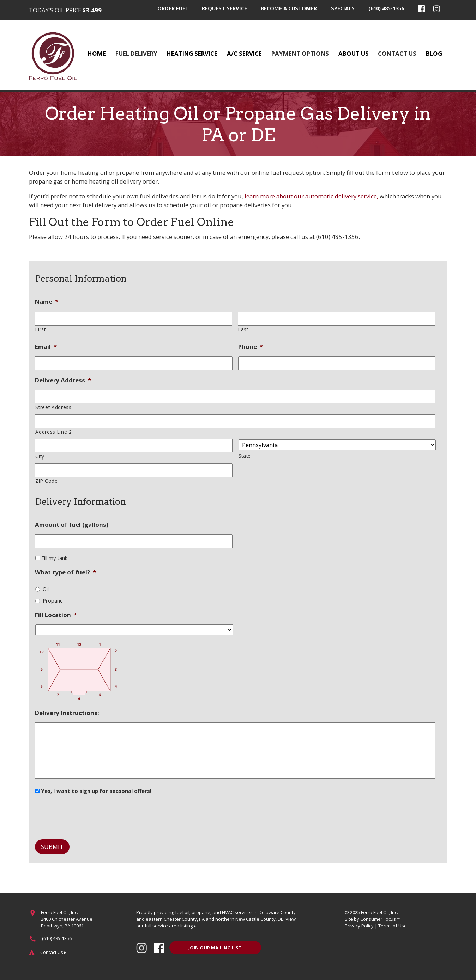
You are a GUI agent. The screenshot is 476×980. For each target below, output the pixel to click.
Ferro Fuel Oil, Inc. (379, 912)
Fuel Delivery (136, 53)
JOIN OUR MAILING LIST (215, 948)
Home (97, 53)
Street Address (53, 407)
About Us (354, 53)
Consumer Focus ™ (380, 919)
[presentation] (89, 814)
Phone (251, 347)
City (40, 456)
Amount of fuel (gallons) (72, 525)
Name (47, 302)
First (40, 329)
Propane (53, 600)
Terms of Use (393, 926)
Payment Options (300, 53)
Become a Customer (289, 8)
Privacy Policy (359, 926)
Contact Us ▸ (53, 952)
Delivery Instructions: (67, 713)
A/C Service (244, 53)
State (245, 456)
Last (243, 329)
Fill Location (56, 615)
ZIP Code (46, 481)
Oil (46, 589)
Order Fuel (173, 8)
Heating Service (192, 53)
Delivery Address (63, 380)
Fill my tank (54, 558)
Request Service (224, 8)
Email (46, 347)
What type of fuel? (65, 572)
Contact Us (397, 53)
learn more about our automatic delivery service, (311, 196)
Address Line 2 (53, 432)
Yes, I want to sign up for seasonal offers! (96, 791)
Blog (434, 53)
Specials (343, 8)
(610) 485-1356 (386, 8)
